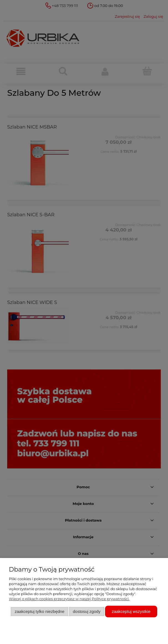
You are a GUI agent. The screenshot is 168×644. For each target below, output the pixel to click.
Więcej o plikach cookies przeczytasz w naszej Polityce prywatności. (69, 599)
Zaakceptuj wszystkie (131, 611)
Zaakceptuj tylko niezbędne (40, 611)
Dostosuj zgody (87, 611)
